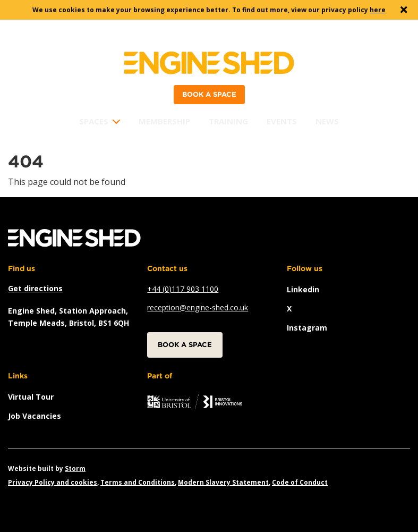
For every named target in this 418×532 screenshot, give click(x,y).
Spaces (94, 121)
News (327, 121)
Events (282, 121)
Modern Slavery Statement (223, 482)
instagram (307, 328)
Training (228, 121)
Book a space (209, 94)
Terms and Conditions (138, 482)
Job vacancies (35, 416)
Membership (164, 121)
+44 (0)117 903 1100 (183, 289)
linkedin (303, 289)
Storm (75, 468)
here (378, 10)
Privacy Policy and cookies (53, 482)
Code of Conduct (300, 482)
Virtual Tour (31, 397)
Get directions (35, 288)
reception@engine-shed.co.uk (198, 307)
